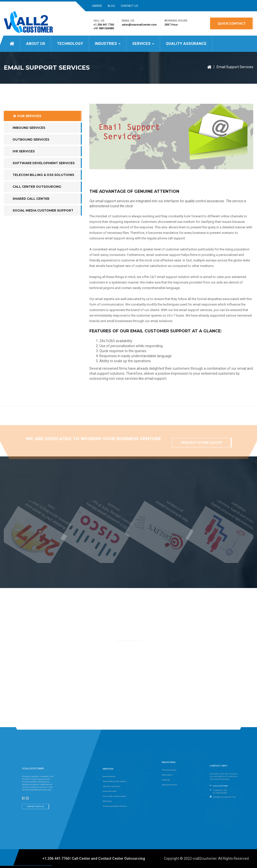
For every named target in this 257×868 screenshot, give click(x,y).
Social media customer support (43, 230)
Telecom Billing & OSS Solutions (43, 194)
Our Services (27, 135)
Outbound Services (31, 159)
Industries (108, 44)
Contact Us (129, 6)
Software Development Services (44, 183)
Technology (70, 44)
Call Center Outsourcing (37, 206)
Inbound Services (29, 147)
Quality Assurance (186, 44)
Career (97, 6)
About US (36, 44)
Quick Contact (232, 23)
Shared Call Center (31, 218)
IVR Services (24, 171)
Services (143, 44)
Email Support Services (235, 67)
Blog (111, 6)
